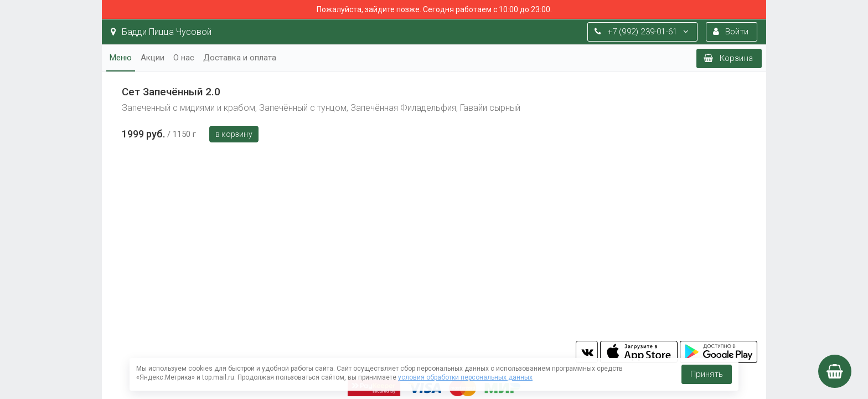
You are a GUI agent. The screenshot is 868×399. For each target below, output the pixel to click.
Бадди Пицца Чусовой (161, 32)
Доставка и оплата (240, 58)
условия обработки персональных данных (465, 377)
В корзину (234, 134)
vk (587, 352)
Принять (707, 374)
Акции (153, 58)
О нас (184, 58)
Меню (121, 58)
